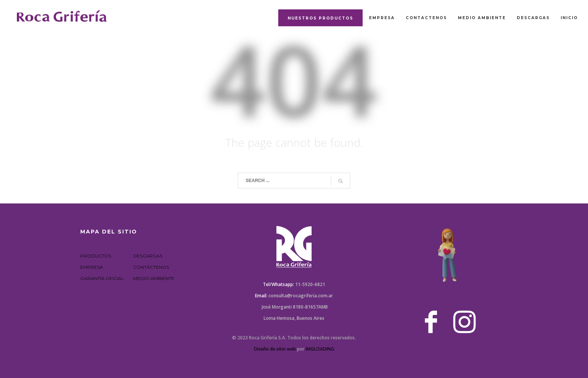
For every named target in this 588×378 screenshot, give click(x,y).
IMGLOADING (320, 349)
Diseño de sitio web (275, 349)
